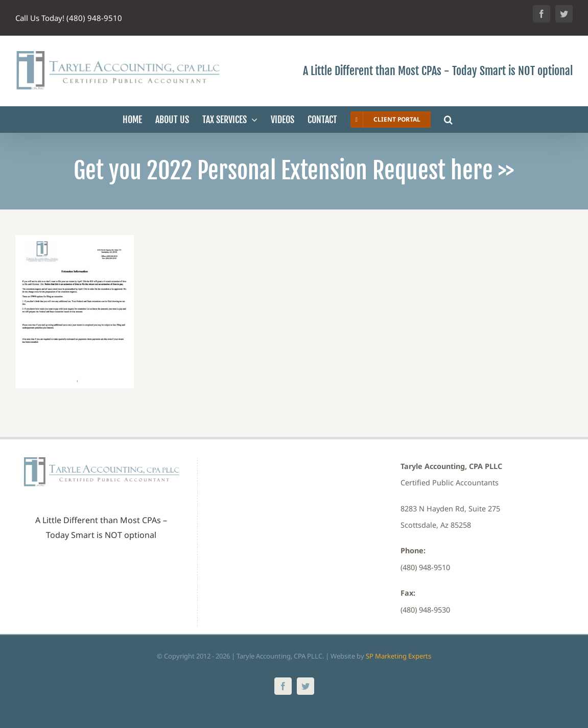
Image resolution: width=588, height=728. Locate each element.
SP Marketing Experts (398, 656)
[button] (448, 120)
